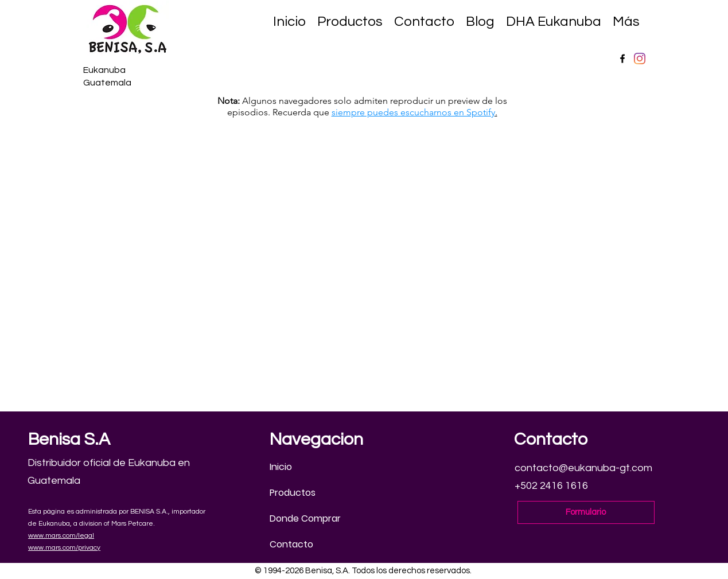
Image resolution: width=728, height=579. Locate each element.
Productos (293, 493)
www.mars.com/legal (61, 536)
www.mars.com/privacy (64, 548)
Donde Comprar (305, 518)
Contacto (291, 544)
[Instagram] (640, 59)
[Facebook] (622, 59)
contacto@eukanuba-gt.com (583, 468)
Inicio (281, 467)
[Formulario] (586, 512)
